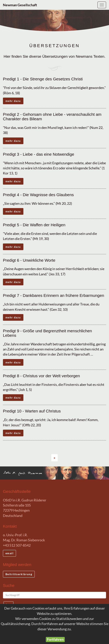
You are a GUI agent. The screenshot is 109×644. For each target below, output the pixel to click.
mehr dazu (13, 101)
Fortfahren (55, 639)
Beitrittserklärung (19, 574)
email (9, 553)
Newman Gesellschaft (20, 5)
